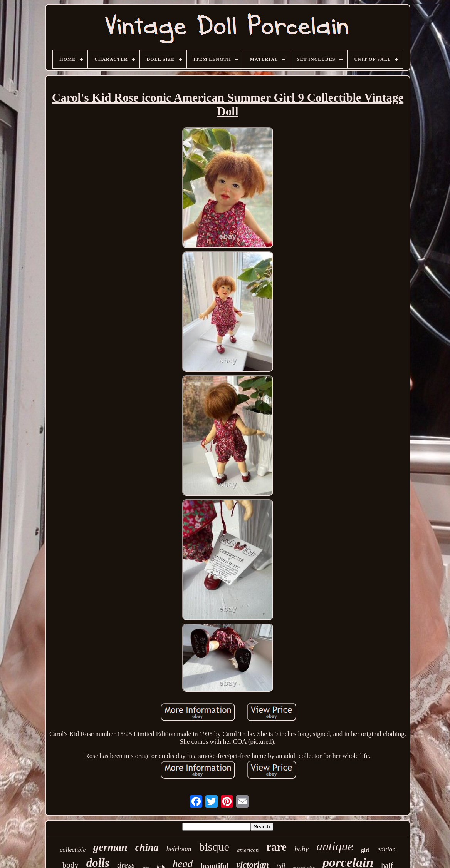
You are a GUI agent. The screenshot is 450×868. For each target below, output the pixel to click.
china (147, 847)
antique (335, 846)
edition (386, 849)
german (110, 847)
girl (365, 850)
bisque (214, 847)
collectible (73, 850)
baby (301, 849)
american (248, 850)
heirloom (179, 849)
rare (276, 847)
